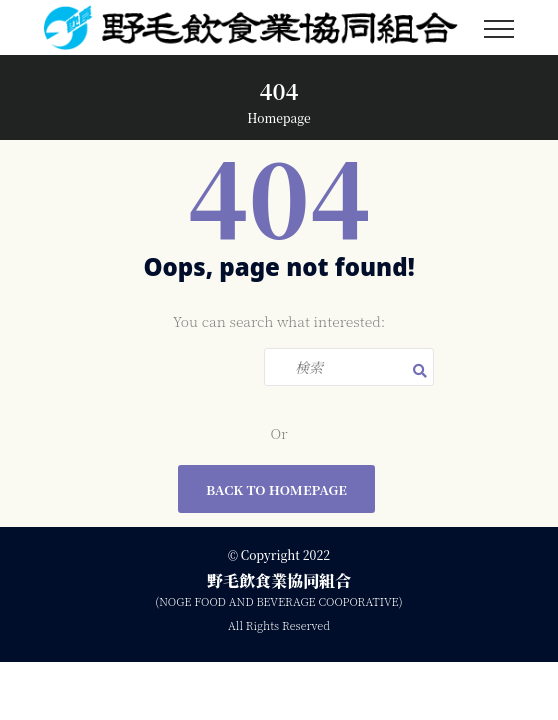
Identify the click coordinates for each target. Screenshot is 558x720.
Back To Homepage (276, 489)
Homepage (278, 117)
